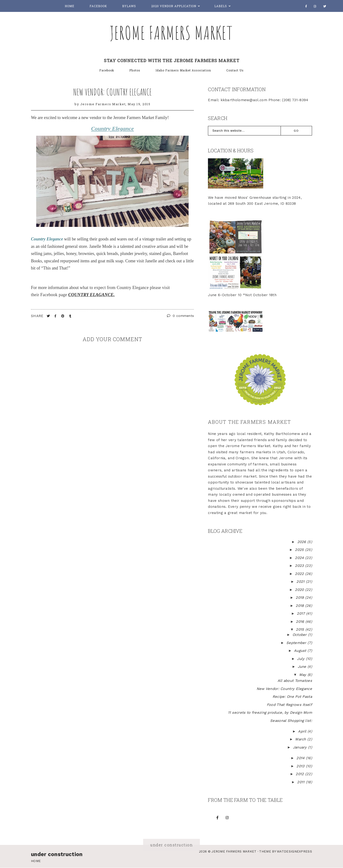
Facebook (98, 6)
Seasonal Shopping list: (291, 721)
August (301, 651)
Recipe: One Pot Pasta (292, 697)
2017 (301, 614)
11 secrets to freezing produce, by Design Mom (270, 713)
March (301, 739)
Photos (135, 70)
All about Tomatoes (295, 681)
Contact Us (235, 70)
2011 (301, 782)
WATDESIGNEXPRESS (294, 851)
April (303, 731)
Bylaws (129, 6)
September (297, 643)
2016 (301, 622)
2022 (300, 574)
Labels (221, 6)
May (303, 675)
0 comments (181, 316)
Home (70, 6)
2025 (300, 550)
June (303, 667)
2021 (301, 582)
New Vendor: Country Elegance (113, 92)
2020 (300, 590)
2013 (301, 766)
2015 (301, 629)
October (300, 635)
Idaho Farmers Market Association (183, 70)
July (301, 659)
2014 (301, 758)
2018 (300, 606)
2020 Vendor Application (174, 6)
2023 (300, 566)
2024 (300, 558)
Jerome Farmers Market (171, 33)
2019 (300, 598)
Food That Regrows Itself (289, 705)
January (300, 747)
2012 (300, 774)
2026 (302, 542)
